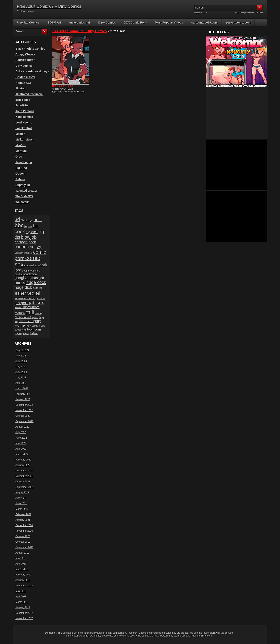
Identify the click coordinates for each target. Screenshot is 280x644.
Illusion (20, 88)
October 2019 (23, 542)
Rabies (20, 179)
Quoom (20, 174)
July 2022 (21, 432)
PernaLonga (24, 162)
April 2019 (21, 564)
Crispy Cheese (25, 54)
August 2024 (22, 350)
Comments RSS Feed (254, 13)
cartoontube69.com (205, 23)
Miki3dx (21, 145)
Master (20, 134)
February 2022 (23, 460)
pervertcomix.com (238, 23)
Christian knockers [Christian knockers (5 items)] (24, 253)
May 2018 (21, 591)
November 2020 (24, 531)
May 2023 (21, 378)
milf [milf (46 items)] (30, 312)
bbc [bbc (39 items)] (19, 225)
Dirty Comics (107, 23)
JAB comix (23, 100)
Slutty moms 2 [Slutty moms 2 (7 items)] (23, 317)
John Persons (25, 111)
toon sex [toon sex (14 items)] (22, 333)
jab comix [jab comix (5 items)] (41, 298)
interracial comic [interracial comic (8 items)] (25, 298)
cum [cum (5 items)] (37, 266)
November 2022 (24, 410)
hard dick (62, 92)
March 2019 (22, 569)
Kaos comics (24, 117)
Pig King (21, 168)
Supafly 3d (23, 185)
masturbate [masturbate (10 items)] (31, 307)
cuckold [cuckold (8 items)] (29, 265)
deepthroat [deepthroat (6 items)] (28, 271)
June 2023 (21, 372)
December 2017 (24, 613)
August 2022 (22, 427)
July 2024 (21, 356)
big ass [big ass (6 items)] (28, 226)
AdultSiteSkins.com (201, 636)
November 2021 (24, 476)
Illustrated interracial (29, 94)
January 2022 (23, 465)
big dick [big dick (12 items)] (32, 232)
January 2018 (23, 608)
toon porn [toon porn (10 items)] (34, 329)
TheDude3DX (24, 196)
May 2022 (21, 443)
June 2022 (21, 438)
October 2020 (23, 536)
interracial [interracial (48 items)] (28, 293)
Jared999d (22, 105)
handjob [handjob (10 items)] (38, 278)
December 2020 (24, 525)
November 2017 (24, 618)
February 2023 (23, 394)
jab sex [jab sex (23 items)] (37, 303)
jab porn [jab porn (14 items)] (22, 303)
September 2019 (24, 547)
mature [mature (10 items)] (20, 313)
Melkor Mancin (25, 140)
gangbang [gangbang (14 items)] (23, 278)
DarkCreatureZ (25, 60)
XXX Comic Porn (135, 23)
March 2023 (22, 389)
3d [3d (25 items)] (17, 219)
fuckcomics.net (80, 23)
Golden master (25, 77)
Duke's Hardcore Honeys (32, 71)
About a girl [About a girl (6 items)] (27, 220)
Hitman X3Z (23, 83)
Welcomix (22, 202)
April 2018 (21, 597)
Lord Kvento (24, 122)
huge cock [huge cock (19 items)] (36, 282)
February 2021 (23, 514)
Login (205, 13)
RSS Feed (240, 13)
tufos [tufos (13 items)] (34, 333)
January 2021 (23, 520)
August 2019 (22, 553)
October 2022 (23, 416)
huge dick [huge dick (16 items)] (23, 287)
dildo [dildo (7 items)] (37, 271)
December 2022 (24, 405)
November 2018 (24, 586)
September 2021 (24, 487)
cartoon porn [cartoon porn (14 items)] (25, 242)
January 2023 (23, 399)
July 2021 (21, 498)
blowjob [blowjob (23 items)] (29, 237)
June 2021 (21, 503)
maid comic (74, 92)
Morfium (21, 151)
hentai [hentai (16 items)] (20, 282)
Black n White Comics (30, 49)
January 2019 (23, 580)
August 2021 (22, 493)
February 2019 (23, 575)
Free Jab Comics (28, 23)
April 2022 (21, 449)
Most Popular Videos (169, 23)
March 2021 (22, 509)
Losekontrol (24, 128)
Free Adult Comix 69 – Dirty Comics (49, 6)
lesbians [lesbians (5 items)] (19, 307)
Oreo (19, 157)
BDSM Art (54, 23)
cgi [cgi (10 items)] (39, 247)
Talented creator (26, 191)
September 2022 (24, 421)
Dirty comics (24, 66)
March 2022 (22, 454)
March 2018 (22, 602)
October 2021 (23, 482)
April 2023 (21, 383)
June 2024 (21, 361)
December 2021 (24, 471)
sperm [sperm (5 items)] (35, 317)
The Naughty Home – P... (65, 86)
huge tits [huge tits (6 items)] (37, 288)
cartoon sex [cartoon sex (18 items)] (26, 247)
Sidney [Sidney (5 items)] (39, 313)
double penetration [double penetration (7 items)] (26, 274)
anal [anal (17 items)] (38, 219)
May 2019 (21, 558)
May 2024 (21, 367)
